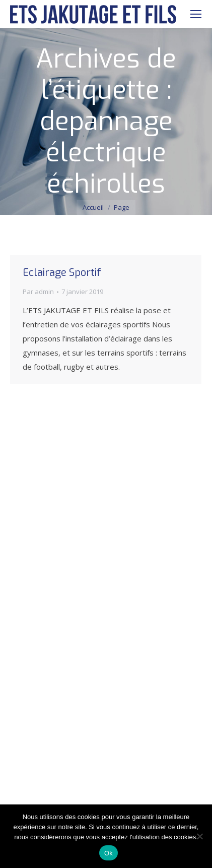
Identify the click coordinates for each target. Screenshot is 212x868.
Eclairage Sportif (62, 273)
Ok (109, 853)
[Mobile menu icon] (196, 14)
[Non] (199, 836)
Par (38, 292)
